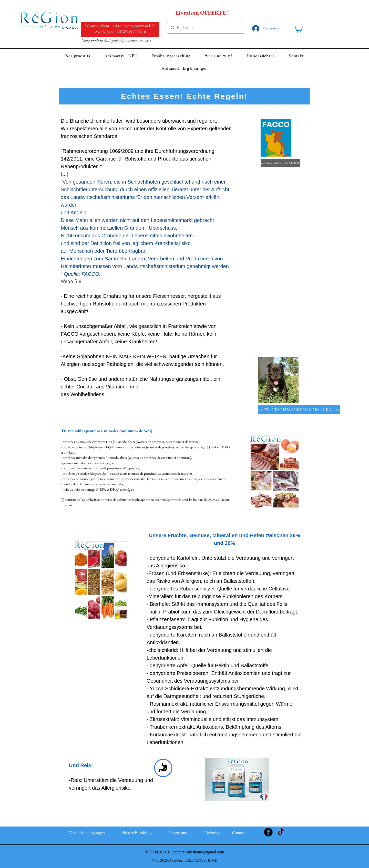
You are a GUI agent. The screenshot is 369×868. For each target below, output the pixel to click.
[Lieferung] (212, 833)
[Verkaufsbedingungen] (87, 833)
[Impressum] (178, 833)
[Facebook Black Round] (268, 832)
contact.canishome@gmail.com (198, 852)
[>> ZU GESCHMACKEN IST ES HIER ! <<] (299, 409)
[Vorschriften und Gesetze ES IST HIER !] (280, 163)
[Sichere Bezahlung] (137, 833)
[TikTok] (281, 832)
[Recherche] (206, 28)
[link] (298, 29)
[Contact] (238, 833)
